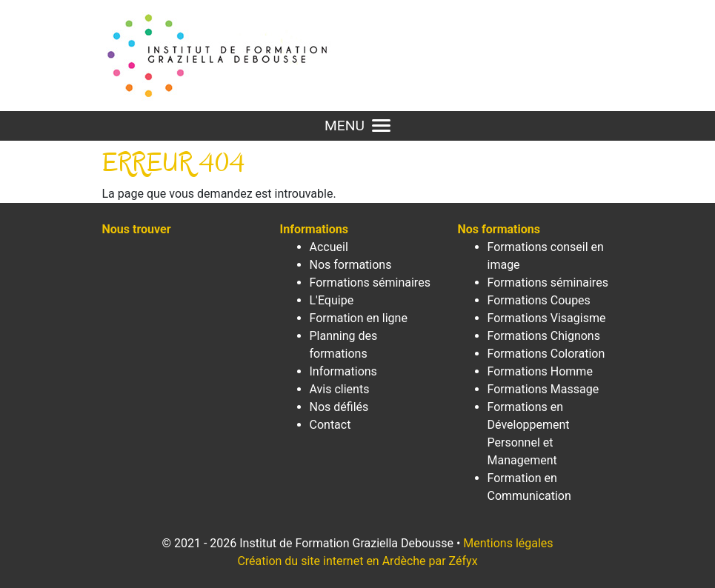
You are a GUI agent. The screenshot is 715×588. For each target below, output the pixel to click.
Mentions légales (508, 543)
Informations (343, 371)
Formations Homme (540, 371)
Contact (330, 425)
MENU (357, 126)
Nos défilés (339, 407)
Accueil (329, 247)
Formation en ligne (359, 318)
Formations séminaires (370, 283)
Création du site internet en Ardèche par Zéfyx (357, 561)
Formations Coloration (546, 354)
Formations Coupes (539, 300)
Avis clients (340, 389)
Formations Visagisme (547, 318)
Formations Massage (543, 389)
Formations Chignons (544, 336)
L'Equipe (332, 300)
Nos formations (351, 265)
